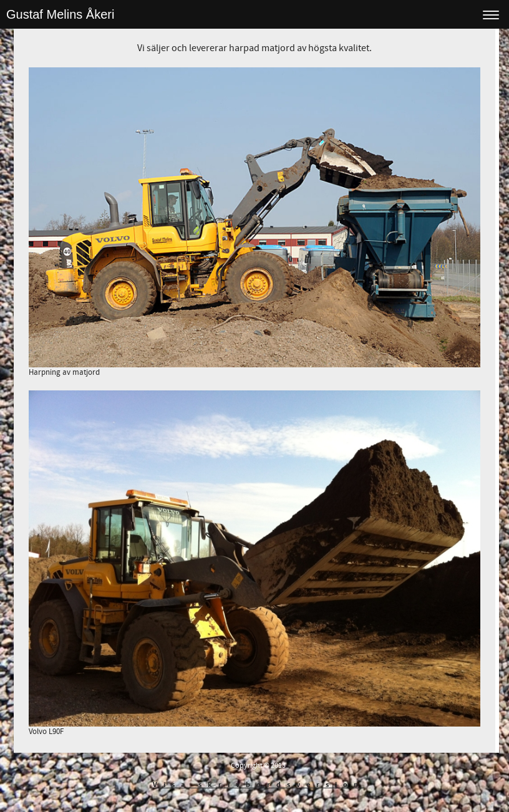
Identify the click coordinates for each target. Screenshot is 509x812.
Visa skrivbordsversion (259, 785)
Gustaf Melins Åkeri (60, 14)
